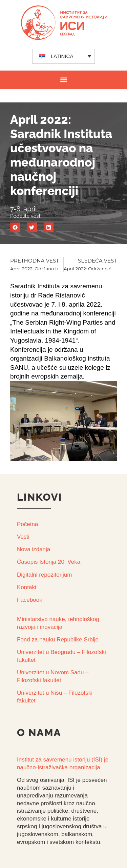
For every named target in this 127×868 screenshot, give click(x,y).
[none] (63, 56)
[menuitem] (63, 56)
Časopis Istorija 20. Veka (49, 562)
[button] (63, 80)
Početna (27, 524)
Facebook (30, 600)
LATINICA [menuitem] (62, 56)
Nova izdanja (34, 549)
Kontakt (27, 587)
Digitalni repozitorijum (45, 575)
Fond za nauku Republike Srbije (58, 640)
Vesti (23, 537)
